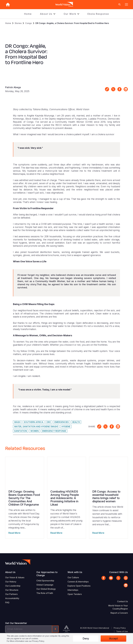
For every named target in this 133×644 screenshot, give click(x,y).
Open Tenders (75, 594)
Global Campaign (45, 585)
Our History (11, 582)
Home (28, 14)
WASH (17, 422)
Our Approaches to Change (47, 574)
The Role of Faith (45, 593)
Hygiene (66, 427)
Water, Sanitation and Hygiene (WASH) (36, 427)
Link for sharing (107, 89)
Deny (86, 639)
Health (76, 422)
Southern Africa (34, 422)
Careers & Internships (78, 582)
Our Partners (11, 594)
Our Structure (12, 590)
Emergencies (62, 422)
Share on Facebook (119, 89)
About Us (46, 14)
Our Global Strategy (46, 589)
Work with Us (75, 572)
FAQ (7, 602)
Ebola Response (98, 14)
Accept (114, 639)
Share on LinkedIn (126, 89)
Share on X (113, 89)
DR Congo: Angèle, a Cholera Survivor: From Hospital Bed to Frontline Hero (72, 23)
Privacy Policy (120, 628)
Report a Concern (119, 613)
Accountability (12, 598)
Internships (73, 590)
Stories (18, 23)
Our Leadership (13, 586)
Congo (29, 23)
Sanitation (21, 431)
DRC (49, 422)
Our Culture (73, 577)
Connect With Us (119, 572)
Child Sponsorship (45, 581)
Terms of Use (122, 631)
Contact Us (122, 601)
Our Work (70, 14)
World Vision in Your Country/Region (118, 607)
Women (35, 431)
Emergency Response (54, 431)
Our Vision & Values (15, 577)
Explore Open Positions (79, 586)
